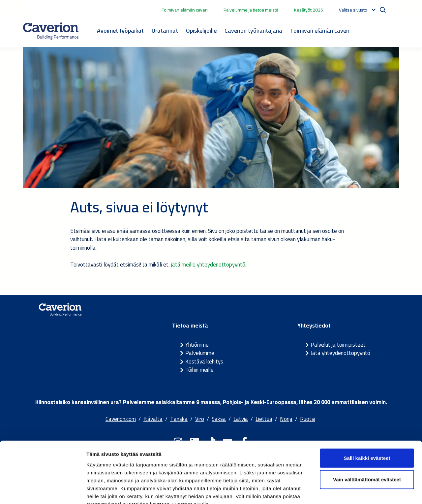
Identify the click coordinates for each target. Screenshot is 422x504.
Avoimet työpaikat (120, 31)
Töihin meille (199, 370)
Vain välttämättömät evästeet (367, 440)
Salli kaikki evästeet (367, 418)
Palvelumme (200, 353)
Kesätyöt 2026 (309, 10)
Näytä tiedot (353, 491)
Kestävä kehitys (204, 362)
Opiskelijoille (201, 31)
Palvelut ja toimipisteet (338, 345)
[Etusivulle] (51, 31)
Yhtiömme (197, 345)
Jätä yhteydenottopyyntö (340, 353)
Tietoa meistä (190, 326)
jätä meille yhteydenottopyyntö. (209, 265)
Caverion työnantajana (253, 31)
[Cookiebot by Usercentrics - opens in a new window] (43, 491)
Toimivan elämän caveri (185, 10)
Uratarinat (165, 31)
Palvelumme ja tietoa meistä (251, 10)
